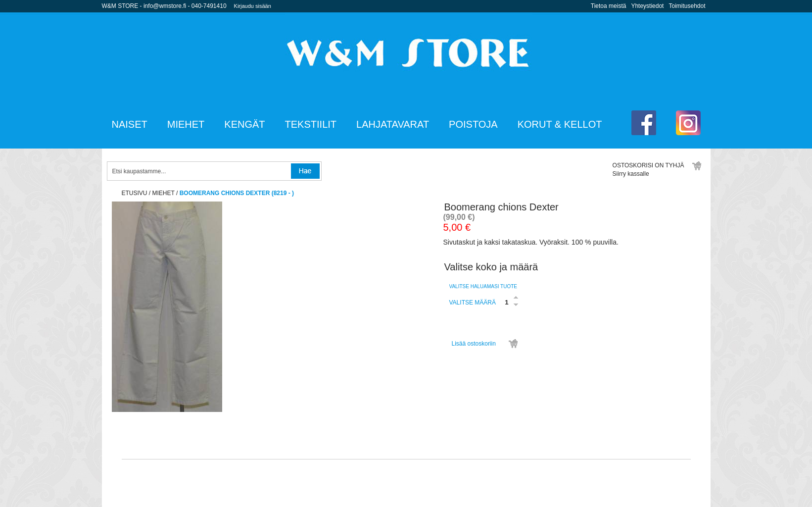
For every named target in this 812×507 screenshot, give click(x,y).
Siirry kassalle (631, 174)
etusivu (135, 193)
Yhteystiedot (647, 6)
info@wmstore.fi (165, 6)
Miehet (164, 193)
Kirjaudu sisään (253, 6)
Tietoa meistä (609, 6)
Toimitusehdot (687, 6)
